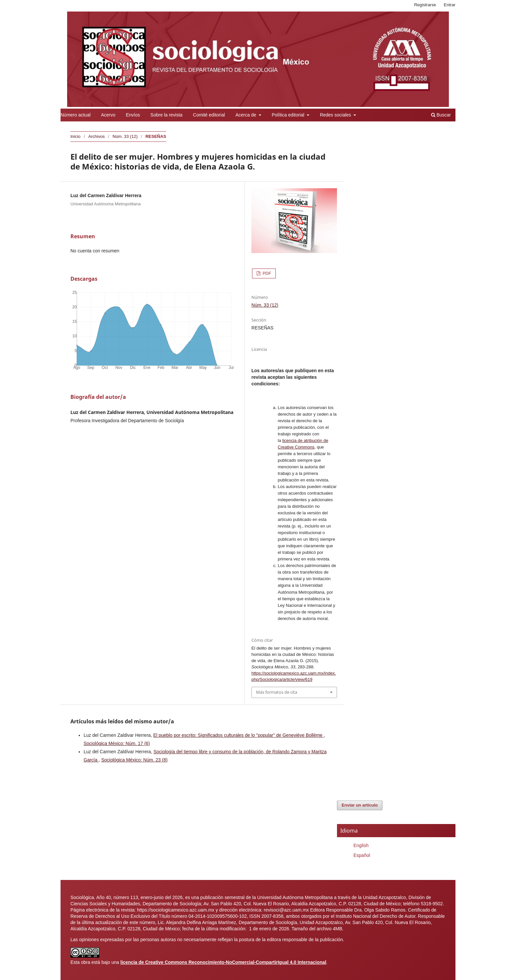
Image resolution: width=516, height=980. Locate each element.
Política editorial (289, 115)
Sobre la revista (166, 115)
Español (362, 855)
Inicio (75, 136)
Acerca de (246, 115)
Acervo (108, 115)
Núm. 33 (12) (125, 136)
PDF (266, 273)
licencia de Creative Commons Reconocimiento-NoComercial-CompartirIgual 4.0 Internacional (223, 962)
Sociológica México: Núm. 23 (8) (135, 760)
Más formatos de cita (277, 692)
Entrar (450, 5)
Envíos (133, 115)
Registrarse (425, 5)
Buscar (441, 115)
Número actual (76, 115)
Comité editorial (209, 115)
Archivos (96, 136)
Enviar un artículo (360, 805)
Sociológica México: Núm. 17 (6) (117, 743)
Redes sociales (336, 115)
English (361, 845)
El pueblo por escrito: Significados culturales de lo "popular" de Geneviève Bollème (239, 735)
